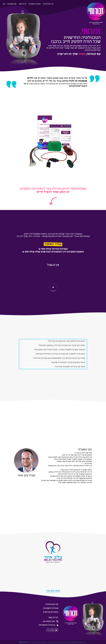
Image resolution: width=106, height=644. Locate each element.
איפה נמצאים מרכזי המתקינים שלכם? (52, 363)
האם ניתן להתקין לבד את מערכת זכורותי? (52, 341)
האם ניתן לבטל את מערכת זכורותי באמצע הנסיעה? (52, 346)
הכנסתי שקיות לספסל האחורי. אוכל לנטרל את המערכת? (52, 350)
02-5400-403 (49, 621)
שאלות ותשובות (51, 608)
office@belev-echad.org (47, 625)
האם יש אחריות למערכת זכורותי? (52, 367)
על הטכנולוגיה (52, 604)
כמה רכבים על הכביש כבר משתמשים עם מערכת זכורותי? (52, 358)
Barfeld (24, 642)
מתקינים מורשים (51, 612)
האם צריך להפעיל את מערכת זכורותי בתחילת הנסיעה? (52, 354)
